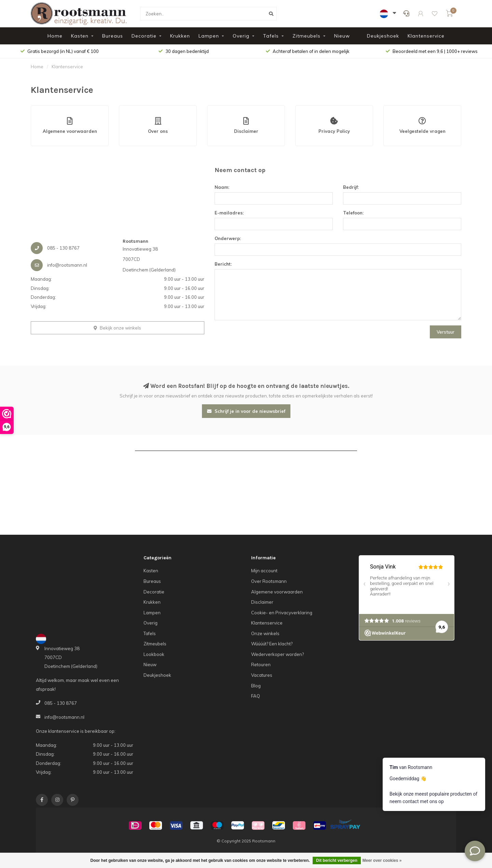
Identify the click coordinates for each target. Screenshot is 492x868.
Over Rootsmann (269, 581)
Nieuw (342, 36)
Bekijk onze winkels (117, 328)
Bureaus (113, 36)
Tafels (271, 36)
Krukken (180, 36)
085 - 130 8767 (61, 703)
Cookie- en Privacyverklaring (282, 613)
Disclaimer (262, 602)
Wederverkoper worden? (277, 654)
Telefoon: (353, 213)
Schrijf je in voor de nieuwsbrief (246, 411)
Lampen (209, 36)
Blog (256, 686)
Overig (241, 36)
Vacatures (262, 675)
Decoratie (144, 36)
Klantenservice (426, 36)
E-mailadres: (229, 213)
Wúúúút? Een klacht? (272, 644)
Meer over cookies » (382, 860)
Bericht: (223, 264)
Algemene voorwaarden (277, 592)
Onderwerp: (228, 238)
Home (55, 36)
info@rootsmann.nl (64, 717)
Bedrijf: (351, 187)
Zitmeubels (306, 36)
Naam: (222, 187)
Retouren (261, 664)
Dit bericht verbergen (337, 860)
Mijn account (264, 571)
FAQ (256, 696)
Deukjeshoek (383, 36)
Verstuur (446, 332)
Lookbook (154, 654)
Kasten (80, 36)
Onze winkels (265, 633)
